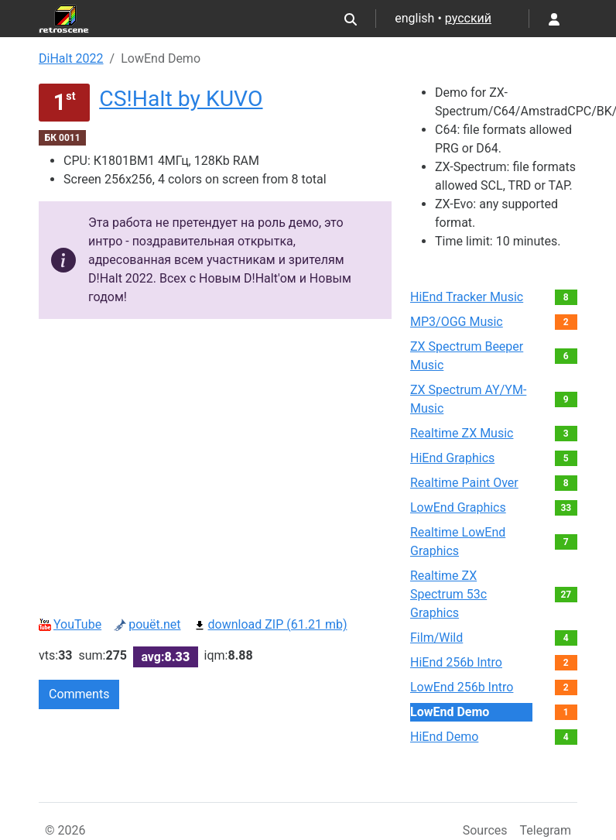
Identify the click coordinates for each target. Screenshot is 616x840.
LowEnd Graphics (458, 507)
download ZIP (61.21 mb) (270, 624)
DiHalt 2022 (71, 58)
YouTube (70, 624)
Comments (79, 694)
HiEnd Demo (444, 737)
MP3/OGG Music (457, 322)
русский (468, 18)
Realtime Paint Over (464, 483)
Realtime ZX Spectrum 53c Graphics (448, 594)
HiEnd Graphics (452, 458)
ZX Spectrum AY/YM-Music (468, 399)
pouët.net (147, 624)
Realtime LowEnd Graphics (458, 542)
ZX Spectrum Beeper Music (467, 356)
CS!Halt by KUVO (181, 99)
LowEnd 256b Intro (462, 687)
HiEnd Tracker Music (467, 297)
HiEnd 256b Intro (456, 662)
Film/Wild (436, 638)
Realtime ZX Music (462, 433)
